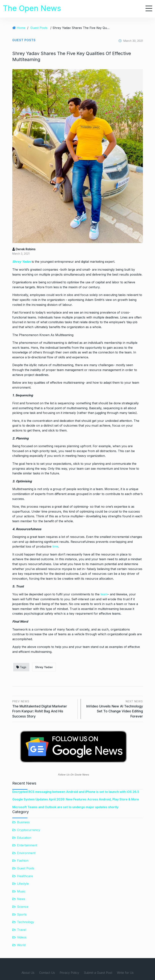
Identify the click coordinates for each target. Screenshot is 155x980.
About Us (28, 973)
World (21, 945)
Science (23, 907)
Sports (22, 914)
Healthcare (25, 876)
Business (23, 822)
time (55, 546)
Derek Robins (24, 249)
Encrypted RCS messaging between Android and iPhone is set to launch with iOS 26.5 (76, 792)
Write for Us (125, 973)
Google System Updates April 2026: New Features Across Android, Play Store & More (76, 799)
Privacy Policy (69, 973)
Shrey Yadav (22, 262)
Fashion (23, 861)
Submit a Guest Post (98, 973)
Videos (22, 937)
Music (21, 891)
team (104, 594)
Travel (22, 930)
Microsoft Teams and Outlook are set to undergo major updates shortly (65, 807)
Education (24, 838)
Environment (26, 853)
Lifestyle (23, 884)
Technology (26, 922)
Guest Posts (39, 28)
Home (21, 28)
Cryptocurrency (29, 830)
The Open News (32, 8)
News (21, 899)
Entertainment (27, 845)
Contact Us (47, 973)
